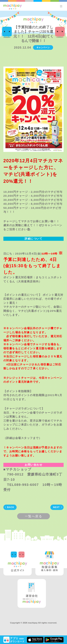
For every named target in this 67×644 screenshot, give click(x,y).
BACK (11, 507)
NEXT (56, 507)
